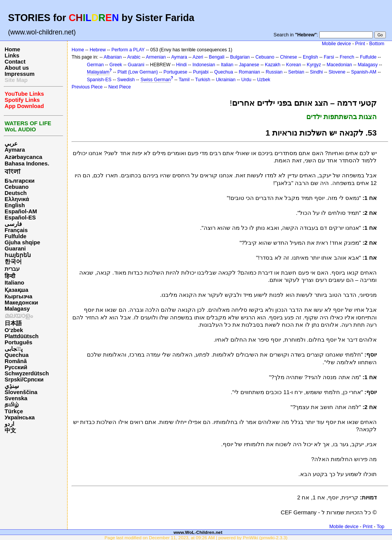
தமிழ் (12, 404)
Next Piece (120, 87)
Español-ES (20, 218)
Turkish (203, 80)
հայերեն (18, 255)
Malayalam (98, 72)
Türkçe (14, 411)
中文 (10, 430)
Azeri (198, 57)
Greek (116, 65)
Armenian (156, 57)
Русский (16, 367)
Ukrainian (226, 80)
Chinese (288, 57)
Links (12, 56)
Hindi (181, 65)
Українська (20, 417)
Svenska (16, 398)
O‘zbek (14, 330)
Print (360, 44)
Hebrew (98, 50)
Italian (227, 65)
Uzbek (263, 80)
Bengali (217, 57)
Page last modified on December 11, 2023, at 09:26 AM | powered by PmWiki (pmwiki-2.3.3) (196, 538)
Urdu (246, 80)
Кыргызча (18, 296)
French (347, 57)
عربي (11, 144)
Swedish (126, 80)
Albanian (113, 57)
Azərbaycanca (23, 157)
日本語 (13, 323)
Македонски (21, 303)
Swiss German (156, 80)
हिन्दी (10, 276)
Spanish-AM (364, 72)
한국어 (13, 262)
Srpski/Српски (24, 380)
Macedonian (339, 65)
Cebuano (17, 187)
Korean (293, 65)
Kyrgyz (314, 65)
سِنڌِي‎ (12, 386)
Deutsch (16, 193)
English (15, 205)
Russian (274, 72)
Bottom (377, 44)
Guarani (15, 249)
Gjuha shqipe (22, 242)
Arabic (134, 57)
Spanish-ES (99, 80)
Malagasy (17, 309)
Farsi (329, 57)
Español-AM (21, 211)
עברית (12, 269)
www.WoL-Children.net (198, 532)
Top (381, 527)
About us (17, 68)
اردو (9, 424)
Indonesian (204, 65)
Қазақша (16, 290)
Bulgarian (240, 57)
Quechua (17, 355)
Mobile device (336, 44)
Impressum (20, 74)
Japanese (249, 65)
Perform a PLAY (128, 50)
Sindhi (317, 72)
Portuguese (175, 72)
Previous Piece (87, 87)
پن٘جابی (14, 349)
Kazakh (273, 65)
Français (16, 230)
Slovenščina (21, 392)
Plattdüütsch (22, 336)
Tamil (184, 80)
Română (16, 361)
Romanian (249, 72)
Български (20, 181)
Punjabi (201, 72)
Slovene (337, 72)
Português (18, 342)
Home (12, 49)
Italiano (14, 283)
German (95, 65)
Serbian (296, 72)
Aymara (15, 150)
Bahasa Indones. (27, 164)
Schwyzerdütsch (27, 373)
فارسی (13, 224)
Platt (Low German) (138, 72)
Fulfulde (16, 236)
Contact (15, 62)
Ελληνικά (17, 199)
